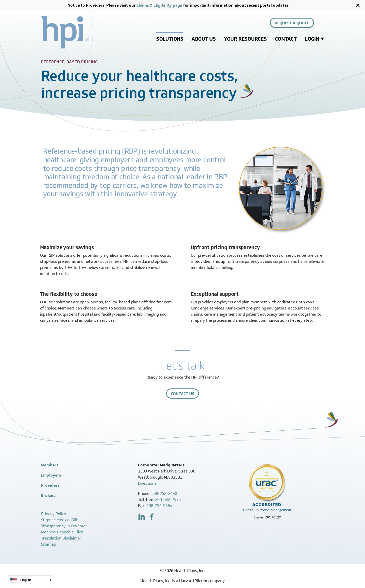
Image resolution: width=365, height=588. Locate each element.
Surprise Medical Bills (60, 520)
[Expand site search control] (321, 23)
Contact (286, 39)
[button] (30, 580)
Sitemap (49, 544)
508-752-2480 (164, 493)
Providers (50, 485)
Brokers (48, 495)
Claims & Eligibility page (159, 5)
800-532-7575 (168, 500)
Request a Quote (292, 23)
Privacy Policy (54, 514)
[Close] (358, 5)
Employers (51, 475)
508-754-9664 (159, 506)
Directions (147, 483)
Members (50, 465)
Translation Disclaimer (61, 538)
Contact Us (183, 394)
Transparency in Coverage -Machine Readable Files (66, 529)
